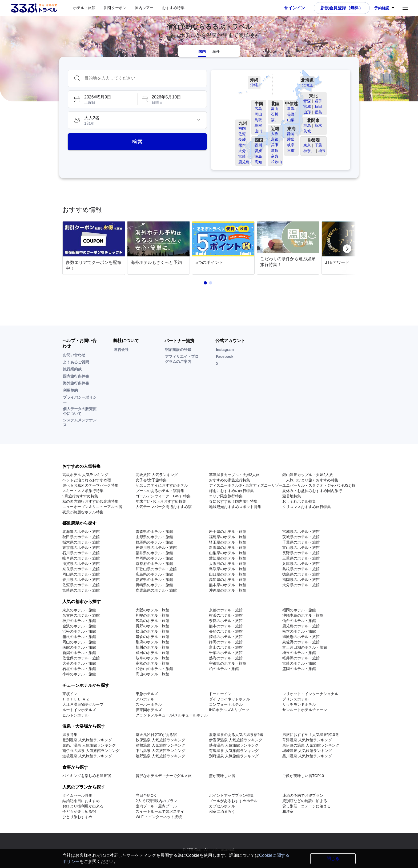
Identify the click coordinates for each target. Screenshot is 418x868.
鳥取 (258, 120)
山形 (307, 112)
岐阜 (291, 145)
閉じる (333, 859)
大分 (242, 151)
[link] (95, 249)
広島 (258, 109)
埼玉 (322, 151)
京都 (275, 139)
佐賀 (242, 134)
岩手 (318, 101)
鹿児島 (244, 162)
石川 (275, 114)
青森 (307, 101)
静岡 (291, 134)
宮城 (307, 106)
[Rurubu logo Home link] (34, 8)
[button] (103, 99)
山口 (258, 131)
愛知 (291, 139)
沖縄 (254, 85)
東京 (307, 145)
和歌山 (276, 162)
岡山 (258, 114)
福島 (318, 112)
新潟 (291, 109)
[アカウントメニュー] (405, 8)
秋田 (318, 106)
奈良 (275, 156)
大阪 (275, 134)
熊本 (242, 145)
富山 (275, 109)
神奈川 (309, 151)
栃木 (318, 125)
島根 (258, 125)
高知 (258, 162)
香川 (258, 145)
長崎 (242, 140)
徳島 (258, 156)
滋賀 (275, 150)
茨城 (307, 131)
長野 (291, 114)
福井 (275, 120)
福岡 (242, 128)
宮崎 (242, 156)
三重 (291, 150)
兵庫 (275, 145)
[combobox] (143, 78)
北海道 (307, 85)
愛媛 (258, 151)
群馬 (307, 125)
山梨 (291, 120)
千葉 (318, 145)
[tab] (202, 51)
